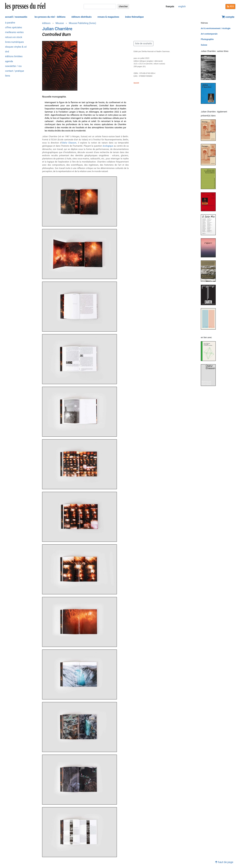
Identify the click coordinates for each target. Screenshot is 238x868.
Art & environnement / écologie (216, 28)
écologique (108, 146)
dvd (7, 52)
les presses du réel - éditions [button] (50, 17)
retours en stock (14, 37)
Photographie (207, 39)
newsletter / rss (13, 66)
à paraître (10, 23)
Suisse (204, 45)
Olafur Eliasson (69, 143)
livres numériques (14, 42)
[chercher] (100, 7)
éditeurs (46, 23)
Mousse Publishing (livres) (82, 23)
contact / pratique (15, 71)
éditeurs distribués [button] (81, 17)
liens (8, 76)
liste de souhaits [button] (143, 43)
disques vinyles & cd (16, 47)
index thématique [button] (134, 17)
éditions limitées (14, 56)
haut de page (224, 862)
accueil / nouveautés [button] (16, 17)
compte (228, 17)
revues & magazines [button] (108, 17)
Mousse (60, 23)
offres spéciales (14, 28)
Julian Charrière (57, 29)
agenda (9, 61)
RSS (230, 6)
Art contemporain (209, 34)
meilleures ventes (14, 32)
